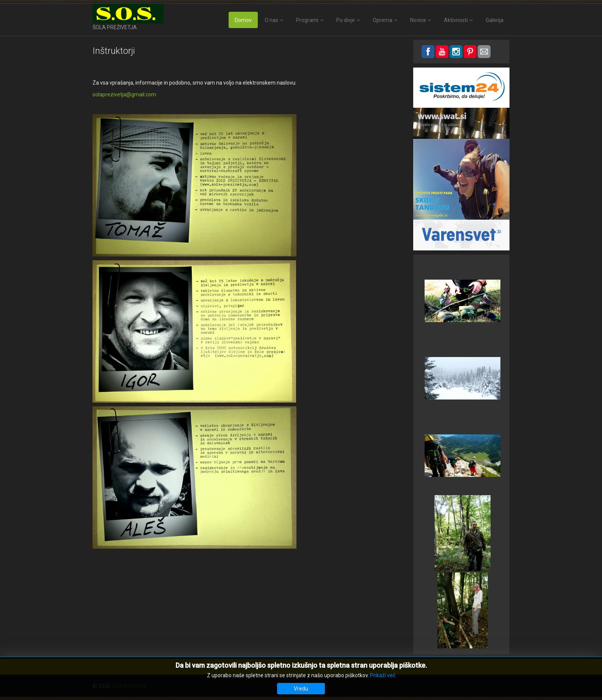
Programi (307, 20)
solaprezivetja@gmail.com (124, 94)
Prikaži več (383, 675)
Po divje (346, 20)
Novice (418, 20)
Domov (243, 20)
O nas (271, 20)
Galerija (495, 20)
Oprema (383, 20)
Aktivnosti (456, 20)
